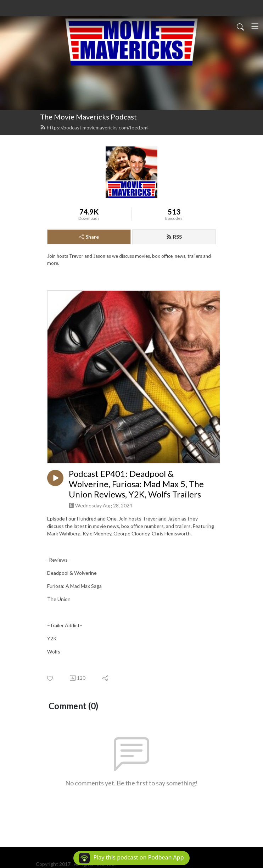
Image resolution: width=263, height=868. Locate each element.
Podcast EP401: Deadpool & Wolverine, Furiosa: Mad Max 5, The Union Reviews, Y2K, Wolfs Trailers (136, 484)
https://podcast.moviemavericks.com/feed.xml (94, 127)
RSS (174, 237)
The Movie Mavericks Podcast (88, 117)
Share (89, 237)
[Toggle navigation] (255, 26)
